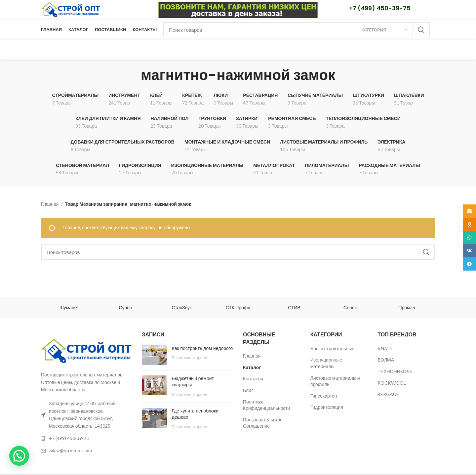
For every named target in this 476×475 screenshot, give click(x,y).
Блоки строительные (333, 348)
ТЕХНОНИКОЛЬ (395, 371)
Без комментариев (190, 358)
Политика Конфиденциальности (267, 405)
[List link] (87, 438)
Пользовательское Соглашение (263, 423)
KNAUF (385, 348)
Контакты (253, 379)
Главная (50, 204)
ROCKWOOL (392, 383)
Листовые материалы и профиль (335, 381)
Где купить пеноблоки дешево (195, 414)
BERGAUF (388, 394)
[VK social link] (469, 251)
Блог (248, 390)
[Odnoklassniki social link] (469, 224)
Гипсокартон (324, 396)
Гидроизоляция (327, 407)
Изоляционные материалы (326, 363)
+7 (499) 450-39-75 (380, 8)
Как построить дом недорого (202, 348)
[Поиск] (297, 30)
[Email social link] (469, 211)
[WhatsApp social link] (469, 237)
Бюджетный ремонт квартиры (193, 382)
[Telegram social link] (469, 264)
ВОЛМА (386, 360)
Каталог (252, 367)
